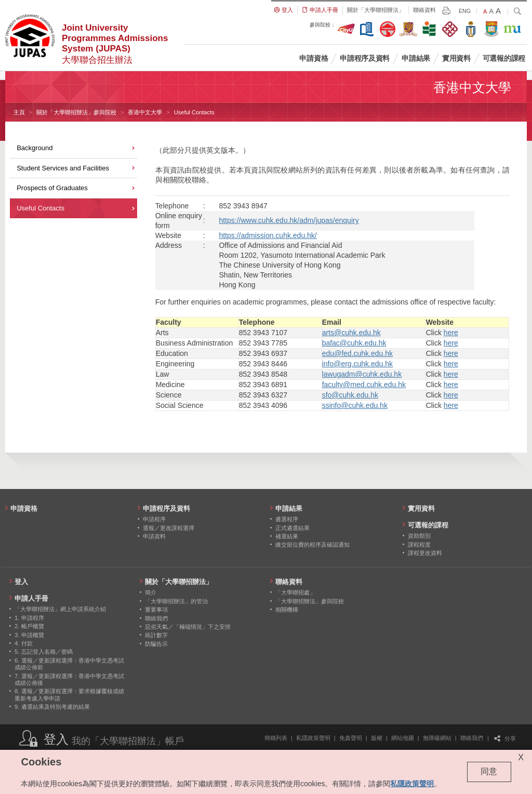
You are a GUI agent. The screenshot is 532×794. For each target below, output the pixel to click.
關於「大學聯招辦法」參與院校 (76, 112)
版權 (377, 738)
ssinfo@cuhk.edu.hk (355, 405)
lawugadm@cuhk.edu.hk (362, 374)
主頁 (19, 112)
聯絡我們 (472, 738)
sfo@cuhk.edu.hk (350, 395)
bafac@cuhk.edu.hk (354, 343)
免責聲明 (351, 738)
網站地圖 (403, 738)
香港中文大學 (145, 112)
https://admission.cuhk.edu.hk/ (268, 235)
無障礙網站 (437, 738)
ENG (465, 11)
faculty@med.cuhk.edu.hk (364, 385)
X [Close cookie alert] (521, 757)
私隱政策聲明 (313, 738)
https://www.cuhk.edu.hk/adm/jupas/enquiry (289, 220)
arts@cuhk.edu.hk (351, 333)
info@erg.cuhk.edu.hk (357, 364)
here (451, 333)
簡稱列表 (276, 738)
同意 (489, 771)
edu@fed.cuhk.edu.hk (357, 353)
